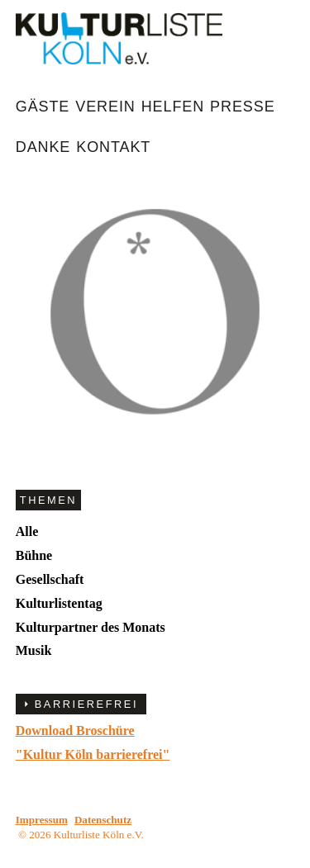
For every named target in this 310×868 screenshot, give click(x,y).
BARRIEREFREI (86, 704)
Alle (27, 531)
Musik (34, 650)
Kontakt (113, 147)
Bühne (34, 555)
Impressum (42, 820)
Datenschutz (103, 820)
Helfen (173, 107)
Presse (242, 107)
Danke (43, 147)
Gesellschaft (50, 579)
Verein (105, 107)
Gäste (43, 107)
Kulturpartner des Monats (91, 627)
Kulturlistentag (59, 603)
